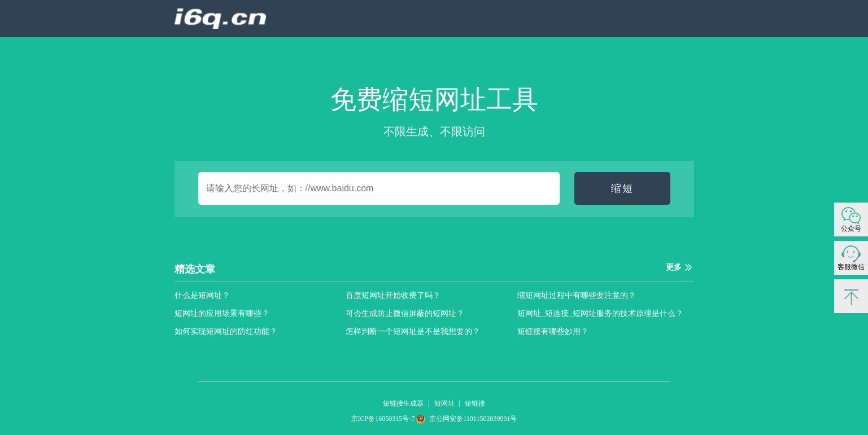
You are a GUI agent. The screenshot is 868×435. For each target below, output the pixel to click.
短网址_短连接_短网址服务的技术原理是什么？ (600, 313)
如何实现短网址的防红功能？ (226, 331)
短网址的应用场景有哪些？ (222, 313)
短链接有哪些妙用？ (553, 331)
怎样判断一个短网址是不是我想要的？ (413, 331)
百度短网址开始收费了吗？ (393, 295)
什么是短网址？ (202, 295)
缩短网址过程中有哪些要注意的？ (577, 295)
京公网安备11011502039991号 (466, 419)
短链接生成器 (403, 403)
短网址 (444, 403)
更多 (674, 267)
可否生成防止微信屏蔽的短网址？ (405, 313)
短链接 (475, 403)
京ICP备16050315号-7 (384, 419)
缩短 (622, 188)
